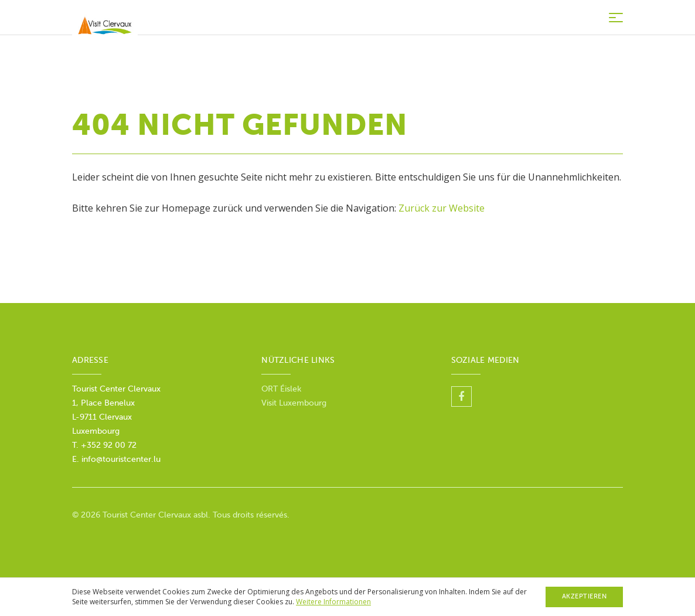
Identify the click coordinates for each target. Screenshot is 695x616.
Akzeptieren (585, 596)
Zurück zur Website (442, 208)
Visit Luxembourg (294, 403)
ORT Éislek (282, 389)
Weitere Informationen (333, 602)
